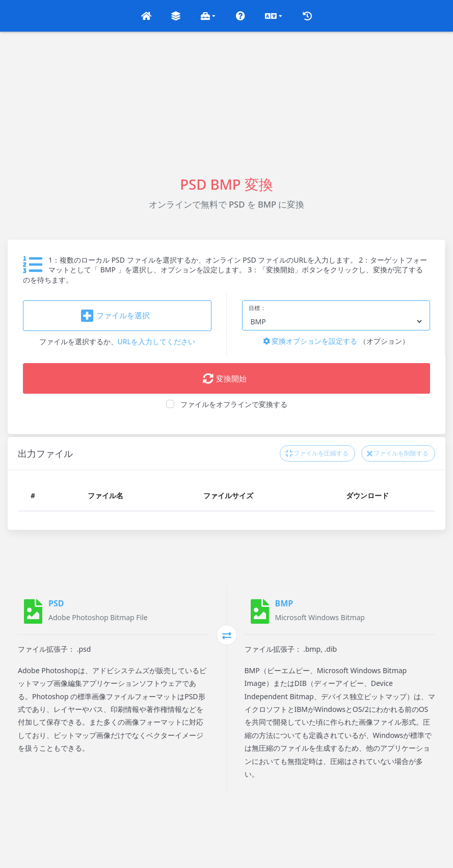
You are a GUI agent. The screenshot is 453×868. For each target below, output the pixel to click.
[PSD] (33, 611)
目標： (258, 308)
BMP (284, 603)
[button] (146, 16)
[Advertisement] (227, 103)
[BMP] (260, 611)
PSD (56, 603)
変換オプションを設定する (310, 341)
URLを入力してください (156, 341)
